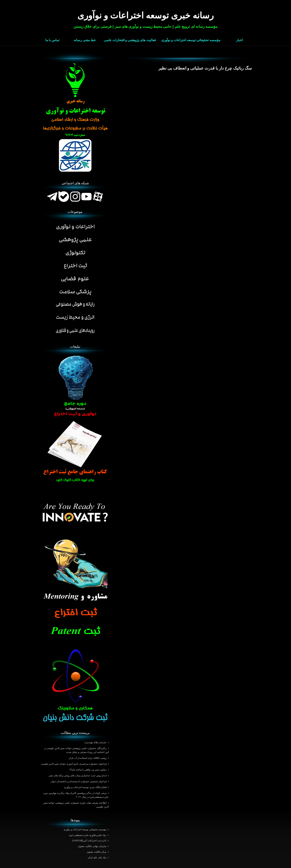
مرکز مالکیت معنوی (97, 852)
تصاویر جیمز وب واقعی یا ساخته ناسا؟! (88, 770)
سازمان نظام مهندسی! (95, 742)
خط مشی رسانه (85, 40)
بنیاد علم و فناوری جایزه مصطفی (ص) (88, 835)
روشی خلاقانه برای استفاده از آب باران (88, 758)
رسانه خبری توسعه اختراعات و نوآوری (145, 15)
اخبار (239, 40)
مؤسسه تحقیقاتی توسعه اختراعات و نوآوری (191, 40)
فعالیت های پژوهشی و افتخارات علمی (130, 40)
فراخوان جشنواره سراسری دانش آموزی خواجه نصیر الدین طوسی (74, 764)
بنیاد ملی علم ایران (97, 857)
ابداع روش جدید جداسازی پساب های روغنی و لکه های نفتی (78, 775)
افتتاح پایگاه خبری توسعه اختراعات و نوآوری (85, 787)
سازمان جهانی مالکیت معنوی (92, 846)
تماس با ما (52, 40)
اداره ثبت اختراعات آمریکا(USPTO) (89, 840)
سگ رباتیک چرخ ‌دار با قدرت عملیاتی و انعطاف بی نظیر (205, 68)
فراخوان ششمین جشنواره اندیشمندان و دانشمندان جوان (79, 781)
